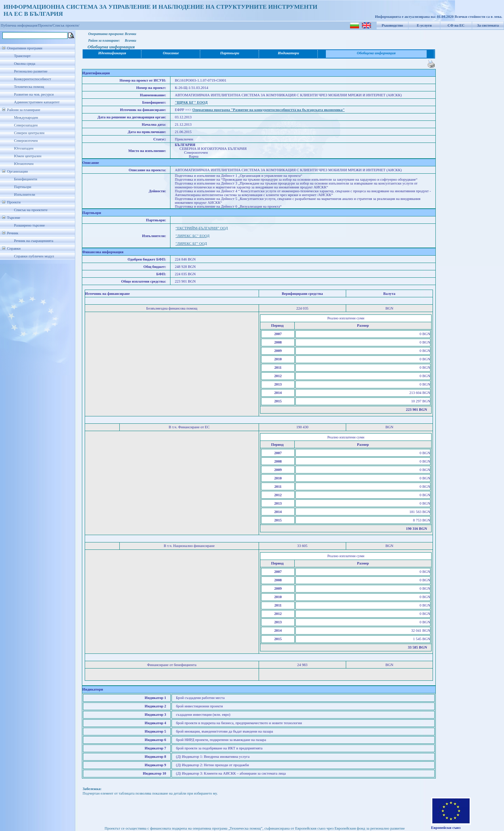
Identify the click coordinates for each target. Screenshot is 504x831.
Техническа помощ (29, 87)
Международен (26, 117)
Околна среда (25, 64)
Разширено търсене (29, 225)
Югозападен (24, 148)
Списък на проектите (31, 210)
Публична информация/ (19, 25)
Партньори (23, 187)
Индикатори (289, 53)
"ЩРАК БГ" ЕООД (191, 102)
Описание (171, 53)
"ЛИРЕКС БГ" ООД (191, 244)
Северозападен (26, 125)
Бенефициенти (26, 179)
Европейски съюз (446, 828)
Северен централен (29, 133)
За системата (488, 25)
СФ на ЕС (456, 25)
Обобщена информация (376, 53)
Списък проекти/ (66, 25)
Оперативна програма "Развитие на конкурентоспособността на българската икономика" (269, 110)
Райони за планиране (24, 110)
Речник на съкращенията (34, 241)
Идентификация (112, 53)
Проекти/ (45, 25)
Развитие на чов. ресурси (34, 94)
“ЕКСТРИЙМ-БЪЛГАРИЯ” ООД (201, 228)
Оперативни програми (25, 48)
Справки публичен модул (34, 256)
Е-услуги (424, 25)
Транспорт (22, 56)
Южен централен (28, 156)
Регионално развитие (31, 71)
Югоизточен (24, 164)
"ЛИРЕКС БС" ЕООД (192, 236)
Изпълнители (24, 195)
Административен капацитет (37, 102)
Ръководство (393, 25)
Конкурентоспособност (33, 79)
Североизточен (26, 141)
